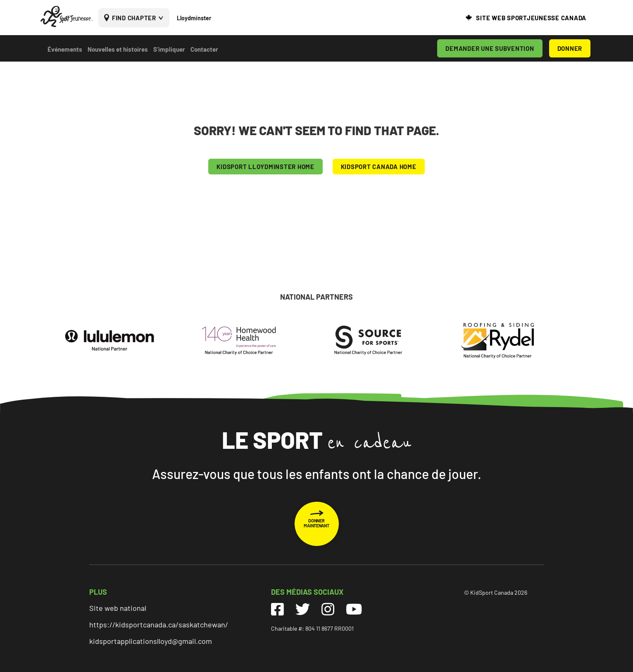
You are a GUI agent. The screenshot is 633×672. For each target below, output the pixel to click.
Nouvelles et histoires (118, 49)
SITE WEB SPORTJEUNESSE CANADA (531, 18)
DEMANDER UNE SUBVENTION (490, 48)
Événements (65, 49)
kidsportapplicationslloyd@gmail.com (151, 641)
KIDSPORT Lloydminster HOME (265, 167)
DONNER (570, 48)
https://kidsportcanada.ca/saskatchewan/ (159, 624)
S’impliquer (169, 49)
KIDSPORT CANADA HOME (379, 167)
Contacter (204, 49)
